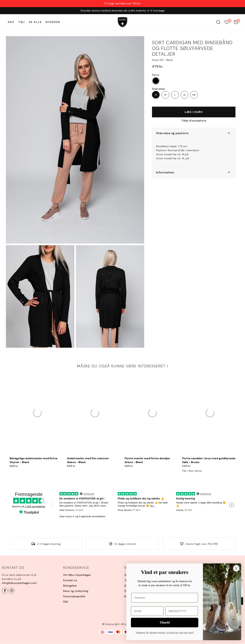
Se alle (35, 22)
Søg (218, 22)
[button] (194, 133)
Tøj (22, 22)
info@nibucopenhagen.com (19, 583)
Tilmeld (165, 622)
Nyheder (53, 22)
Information (165, 172)
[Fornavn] (165, 598)
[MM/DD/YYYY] (182, 611)
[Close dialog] (236, 568)
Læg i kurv (194, 112)
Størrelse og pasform (172, 133)
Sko (11, 22)
